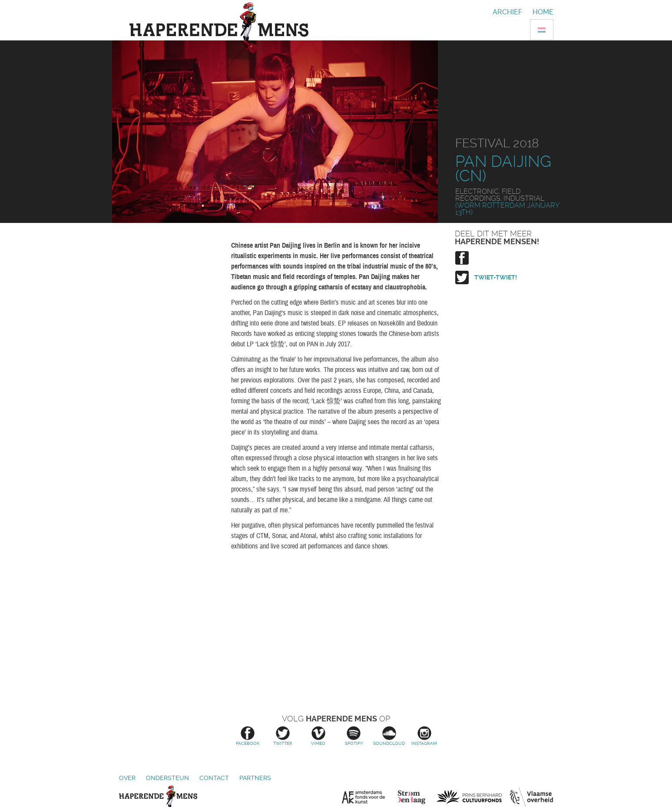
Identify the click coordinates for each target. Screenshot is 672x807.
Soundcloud (389, 736)
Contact (214, 778)
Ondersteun (167, 778)
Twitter (283, 736)
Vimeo (318, 736)
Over (127, 778)
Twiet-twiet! (496, 277)
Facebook (247, 736)
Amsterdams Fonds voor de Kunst (368, 797)
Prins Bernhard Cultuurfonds (469, 797)
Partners (255, 778)
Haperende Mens (158, 796)
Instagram (424, 736)
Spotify (354, 736)
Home (543, 12)
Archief (507, 12)
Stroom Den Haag (415, 797)
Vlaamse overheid (532, 797)
